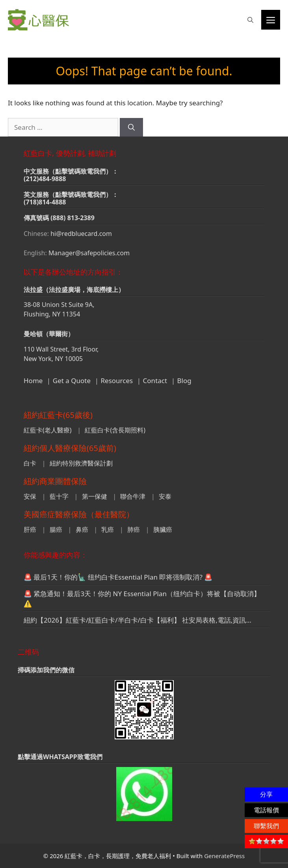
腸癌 (56, 529)
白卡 (30, 463)
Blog (184, 381)
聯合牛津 (133, 496)
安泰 (165, 496)
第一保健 (95, 496)
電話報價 (266, 810)
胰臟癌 (163, 529)
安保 (30, 496)
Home (33, 381)
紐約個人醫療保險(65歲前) (70, 448)
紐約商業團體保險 (55, 481)
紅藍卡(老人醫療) (48, 430)
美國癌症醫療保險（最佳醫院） (79, 514)
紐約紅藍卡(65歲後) (58, 415)
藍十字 (59, 496)
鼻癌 (82, 529)
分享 (266, 794)
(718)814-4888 (45, 202)
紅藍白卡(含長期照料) (115, 430)
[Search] (131, 127)
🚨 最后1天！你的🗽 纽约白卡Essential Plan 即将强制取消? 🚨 (118, 577)
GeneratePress (224, 856)
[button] (250, 20)
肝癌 (30, 529)
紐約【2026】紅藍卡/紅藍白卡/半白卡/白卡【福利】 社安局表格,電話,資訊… (137, 620)
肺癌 (134, 529)
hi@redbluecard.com (81, 234)
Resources (117, 381)
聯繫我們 (266, 826)
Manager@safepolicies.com (89, 253)
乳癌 (108, 529)
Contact (155, 381)
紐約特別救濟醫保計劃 (81, 463)
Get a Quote (72, 381)
